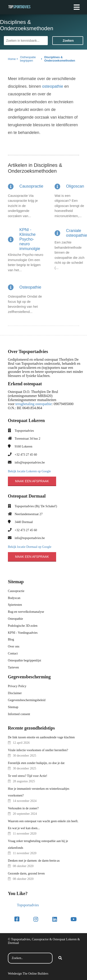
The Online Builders (35, 974)
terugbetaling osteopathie (33, 404)
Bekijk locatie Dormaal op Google (30, 547)
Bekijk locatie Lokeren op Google (29, 471)
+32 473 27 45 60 (26, 455)
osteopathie (53, 86)
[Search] (60, 958)
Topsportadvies (28, 905)
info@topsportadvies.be (30, 462)
